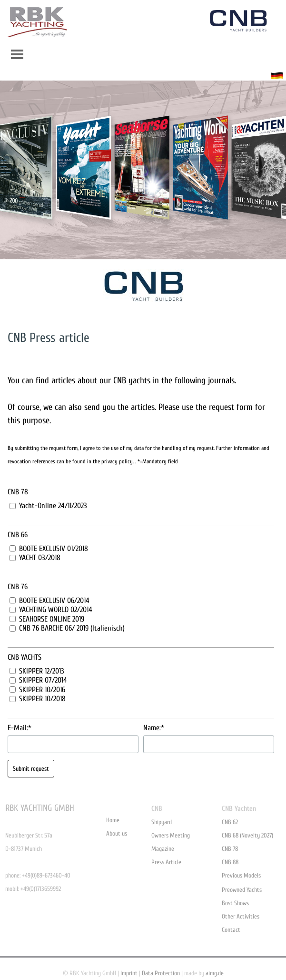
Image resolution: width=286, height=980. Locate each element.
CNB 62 (230, 822)
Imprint (129, 973)
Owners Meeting (171, 835)
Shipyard (162, 822)
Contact (231, 930)
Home (113, 820)
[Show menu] (17, 54)
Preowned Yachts (242, 890)
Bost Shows (235, 903)
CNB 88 (230, 862)
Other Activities (241, 916)
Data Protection (161, 973)
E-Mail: (20, 728)
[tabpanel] (143, 338)
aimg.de (215, 973)
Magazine (163, 849)
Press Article (166, 862)
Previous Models (241, 875)
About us (117, 833)
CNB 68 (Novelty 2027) (247, 835)
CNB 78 (230, 849)
